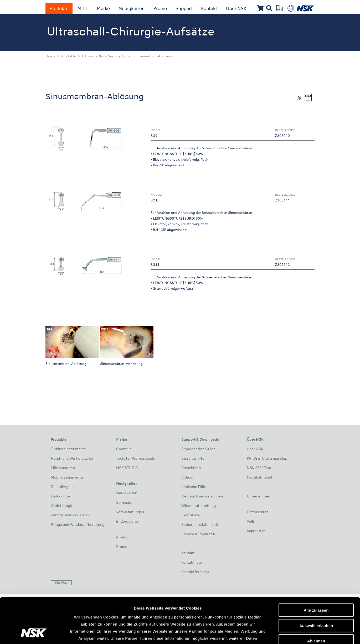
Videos (187, 478)
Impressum (256, 531)
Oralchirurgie (62, 506)
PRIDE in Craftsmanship (267, 459)
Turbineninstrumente (68, 449)
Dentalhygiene (63, 487)
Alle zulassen (316, 570)
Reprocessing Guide (198, 449)
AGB (251, 522)
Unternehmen (258, 497)
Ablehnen (316, 601)
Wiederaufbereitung (199, 506)
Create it (124, 449)
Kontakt (209, 9)
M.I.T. (83, 9)
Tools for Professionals (136, 459)
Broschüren (191, 468)
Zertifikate (191, 515)
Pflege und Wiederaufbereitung (78, 525)
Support (184, 9)
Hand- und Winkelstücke (72, 459)
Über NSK (236, 9)
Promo (160, 9)
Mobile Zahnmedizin (68, 478)
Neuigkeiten (132, 9)
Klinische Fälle (194, 487)
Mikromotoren (63, 468)
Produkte (59, 9)
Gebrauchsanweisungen (202, 497)
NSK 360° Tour (259, 468)
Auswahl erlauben (316, 586)
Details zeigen (279, 634)
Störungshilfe (193, 459)
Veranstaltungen (130, 512)
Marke (103, 9)
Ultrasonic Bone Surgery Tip (104, 56)
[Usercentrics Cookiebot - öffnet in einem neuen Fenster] (34, 634)
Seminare (124, 503)
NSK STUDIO (127, 468)
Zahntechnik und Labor (70, 515)
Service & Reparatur (198, 534)
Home (50, 56)
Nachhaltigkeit (259, 478)
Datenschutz (258, 512)
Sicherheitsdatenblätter (202, 525)
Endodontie (60, 497)
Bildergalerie (127, 522)
